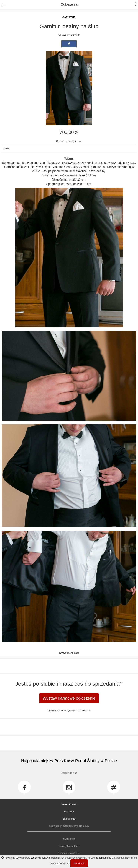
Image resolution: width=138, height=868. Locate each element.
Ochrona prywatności (69, 853)
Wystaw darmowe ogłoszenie (69, 698)
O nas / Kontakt (69, 804)
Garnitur (69, 17)
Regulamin (69, 839)
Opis (6, 149)
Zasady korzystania (69, 846)
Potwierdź (79, 863)
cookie (34, 858)
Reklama (69, 811)
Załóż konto (69, 819)
